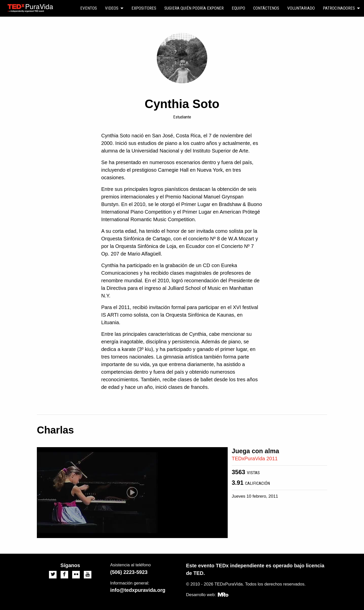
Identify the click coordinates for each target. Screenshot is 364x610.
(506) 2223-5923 (129, 572)
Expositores (144, 8)
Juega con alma (255, 451)
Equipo (238, 8)
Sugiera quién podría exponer (194, 8)
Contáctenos (266, 8)
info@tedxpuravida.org (138, 590)
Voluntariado (301, 8)
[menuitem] (89, 8)
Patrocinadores (339, 8)
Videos (112, 8)
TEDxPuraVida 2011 (255, 459)
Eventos (89, 8)
